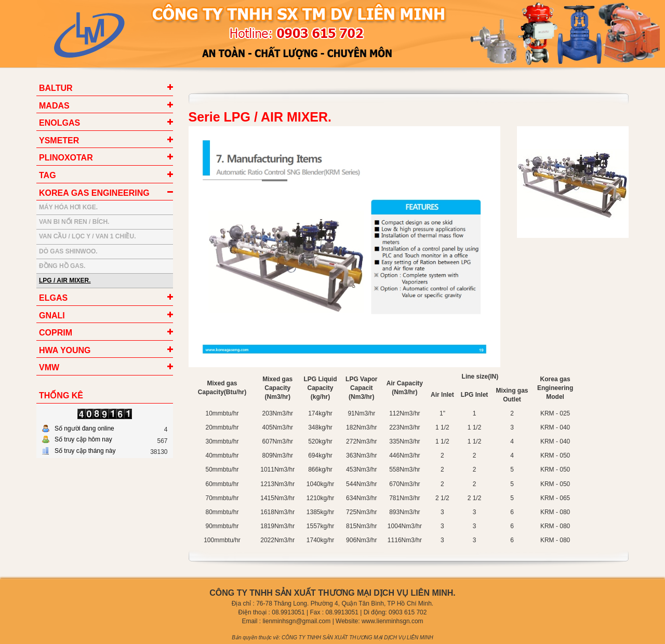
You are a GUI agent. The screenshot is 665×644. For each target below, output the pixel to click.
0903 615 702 (408, 612)
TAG (48, 175)
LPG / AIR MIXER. (65, 280)
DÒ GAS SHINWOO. (68, 251)
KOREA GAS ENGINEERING (94, 193)
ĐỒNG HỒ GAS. (62, 266)
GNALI (52, 316)
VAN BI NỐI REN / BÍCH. (74, 222)
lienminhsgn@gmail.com (296, 621)
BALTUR (56, 88)
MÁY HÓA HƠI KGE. (68, 207)
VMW (49, 367)
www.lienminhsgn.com (393, 621)
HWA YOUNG (65, 350)
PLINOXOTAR (66, 158)
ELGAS (53, 298)
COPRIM (56, 333)
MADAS (54, 106)
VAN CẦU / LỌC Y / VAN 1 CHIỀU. (87, 236)
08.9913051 (288, 612)
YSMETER (59, 140)
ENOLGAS (59, 123)
